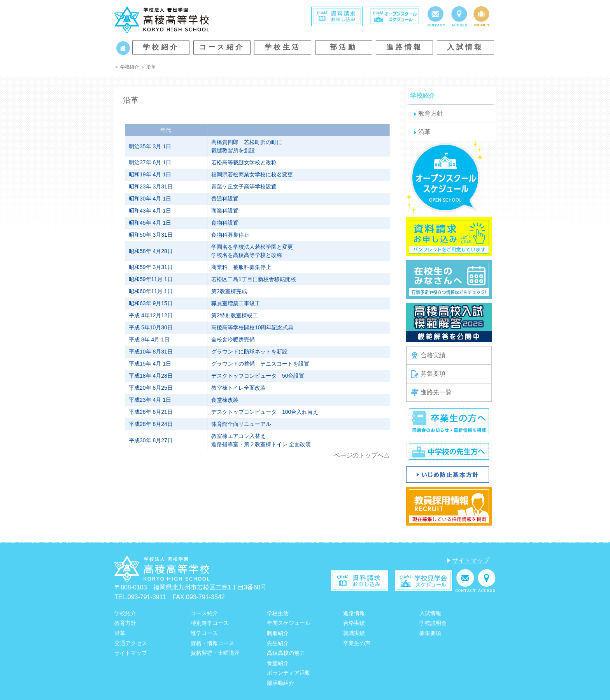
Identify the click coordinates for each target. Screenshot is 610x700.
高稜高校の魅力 (286, 653)
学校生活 (283, 47)
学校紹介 (161, 47)
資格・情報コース (212, 643)
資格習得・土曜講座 (215, 653)
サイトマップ (471, 560)
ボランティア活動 (289, 673)
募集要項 (428, 374)
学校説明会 (433, 623)
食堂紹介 (278, 663)
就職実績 (354, 633)
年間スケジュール (289, 623)
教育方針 (431, 113)
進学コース (204, 633)
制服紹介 (278, 633)
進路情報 (405, 47)
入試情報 (465, 47)
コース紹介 (222, 47)
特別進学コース (210, 623)
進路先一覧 (431, 392)
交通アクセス (131, 643)
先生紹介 (278, 643)
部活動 (344, 47)
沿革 (424, 132)
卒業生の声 (357, 643)
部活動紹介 (280, 683)
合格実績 (428, 355)
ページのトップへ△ (362, 455)
